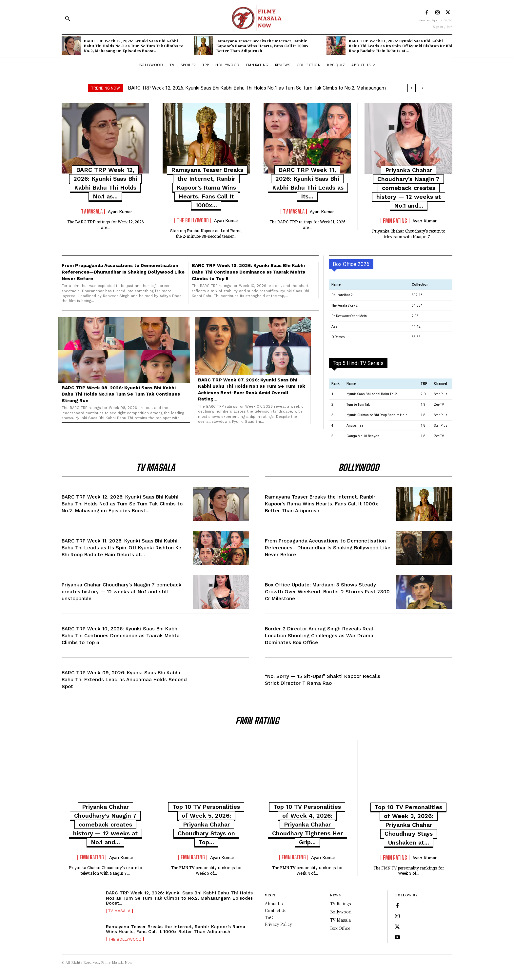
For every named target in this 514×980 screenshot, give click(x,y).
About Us (274, 903)
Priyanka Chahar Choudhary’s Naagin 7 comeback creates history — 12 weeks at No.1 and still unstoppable (122, 592)
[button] (68, 18)
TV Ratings (340, 903)
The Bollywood (193, 220)
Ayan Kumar (120, 212)
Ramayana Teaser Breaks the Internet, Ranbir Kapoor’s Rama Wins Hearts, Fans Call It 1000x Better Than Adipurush (262, 46)
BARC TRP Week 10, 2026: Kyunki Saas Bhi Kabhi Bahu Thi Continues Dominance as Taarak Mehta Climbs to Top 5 (248, 272)
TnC (269, 917)
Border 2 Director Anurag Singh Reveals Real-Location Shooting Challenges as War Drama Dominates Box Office (320, 636)
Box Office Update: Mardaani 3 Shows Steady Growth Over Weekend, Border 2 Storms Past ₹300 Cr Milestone (327, 592)
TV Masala (92, 212)
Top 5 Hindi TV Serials (358, 363)
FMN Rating (395, 221)
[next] (422, 88)
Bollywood (341, 912)
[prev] (412, 88)
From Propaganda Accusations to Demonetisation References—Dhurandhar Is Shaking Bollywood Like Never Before (123, 272)
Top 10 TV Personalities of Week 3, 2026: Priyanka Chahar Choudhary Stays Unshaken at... (408, 825)
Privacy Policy (278, 924)
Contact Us (276, 910)
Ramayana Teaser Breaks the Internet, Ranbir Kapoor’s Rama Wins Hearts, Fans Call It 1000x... (207, 187)
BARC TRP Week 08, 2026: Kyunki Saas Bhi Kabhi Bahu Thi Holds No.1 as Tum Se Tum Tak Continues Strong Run (121, 394)
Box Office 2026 (351, 264)
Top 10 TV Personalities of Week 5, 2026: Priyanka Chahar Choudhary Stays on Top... (206, 824)
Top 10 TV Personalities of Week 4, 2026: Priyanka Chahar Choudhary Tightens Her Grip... (307, 824)
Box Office (340, 928)
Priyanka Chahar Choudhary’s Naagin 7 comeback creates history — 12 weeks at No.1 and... (409, 188)
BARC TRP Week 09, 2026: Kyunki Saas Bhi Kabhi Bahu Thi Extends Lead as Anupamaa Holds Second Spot (124, 680)
